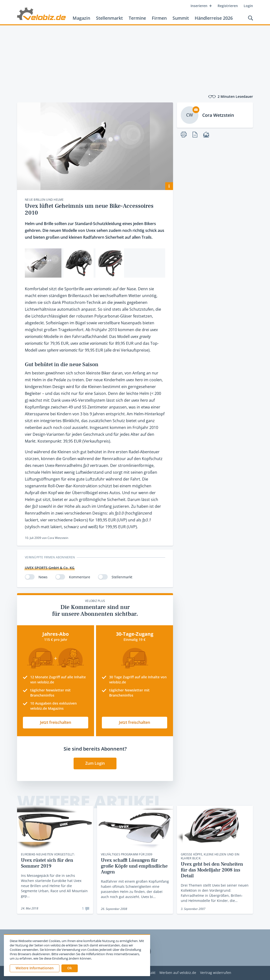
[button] (70, 968)
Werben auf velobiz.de (178, 973)
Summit (181, 18)
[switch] (30, 577)
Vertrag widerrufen (216, 973)
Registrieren (228, 6)
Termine (137, 18)
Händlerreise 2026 (214, 18)
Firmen (159, 18)
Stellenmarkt (109, 18)
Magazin (81, 18)
